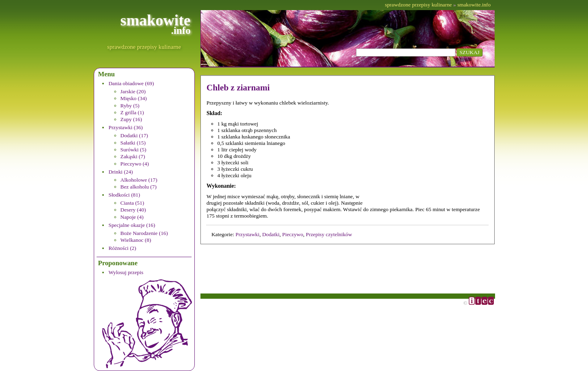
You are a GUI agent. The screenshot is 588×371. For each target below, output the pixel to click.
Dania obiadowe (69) (131, 83)
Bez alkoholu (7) (139, 187)
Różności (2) (122, 248)
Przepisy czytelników (329, 234)
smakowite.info (474, 5)
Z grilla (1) (132, 112)
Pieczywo (293, 234)
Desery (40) (133, 210)
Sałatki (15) (133, 143)
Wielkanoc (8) (136, 240)
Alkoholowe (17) (139, 180)
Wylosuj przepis (126, 272)
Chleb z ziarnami (238, 88)
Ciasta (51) (132, 203)
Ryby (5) (130, 106)
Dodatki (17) (134, 135)
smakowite (156, 24)
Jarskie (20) (133, 91)
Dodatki (271, 234)
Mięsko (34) (134, 98)
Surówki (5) (133, 150)
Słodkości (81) (124, 195)
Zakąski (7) (133, 156)
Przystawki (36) (125, 127)
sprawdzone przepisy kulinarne (144, 47)
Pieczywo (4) (135, 164)
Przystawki (248, 234)
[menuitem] (149, 102)
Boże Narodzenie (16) (144, 233)
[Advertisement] (432, 151)
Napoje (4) (132, 217)
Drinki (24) (120, 172)
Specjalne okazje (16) (132, 225)
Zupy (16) (131, 119)
